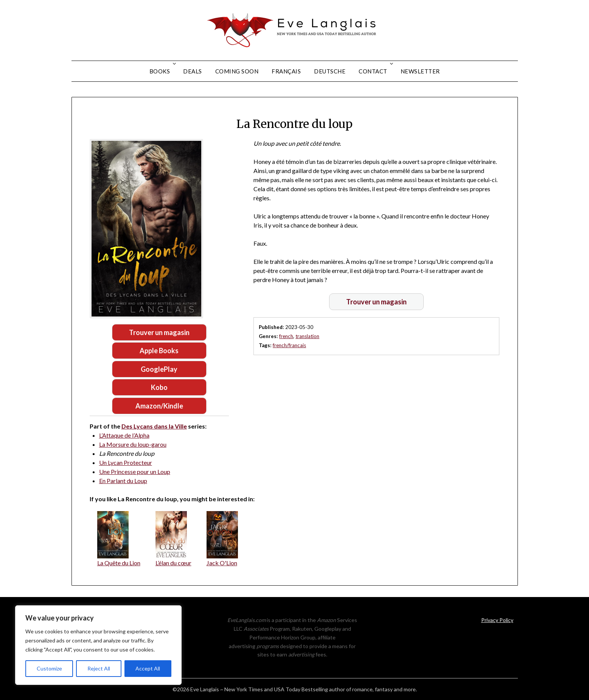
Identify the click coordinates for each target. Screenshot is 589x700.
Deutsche (330, 71)
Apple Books (159, 351)
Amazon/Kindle (159, 406)
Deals (193, 71)
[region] (98, 645)
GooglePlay (159, 369)
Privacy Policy (497, 620)
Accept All (148, 668)
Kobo (159, 387)
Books (160, 71)
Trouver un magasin (159, 332)
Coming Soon (237, 71)
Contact (373, 71)
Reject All (99, 668)
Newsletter (420, 71)
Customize (49, 668)
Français (286, 71)
